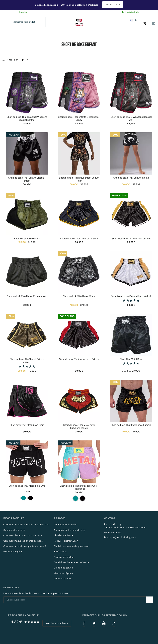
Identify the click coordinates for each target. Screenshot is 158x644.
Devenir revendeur (64, 557)
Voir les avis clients (57, 623)
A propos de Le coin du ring (69, 530)
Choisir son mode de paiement (71, 546)
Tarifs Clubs (60, 552)
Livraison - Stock (63, 535)
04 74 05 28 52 (113, 533)
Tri (27, 60)
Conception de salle (65, 525)
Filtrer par (12, 60)
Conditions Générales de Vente (71, 562)
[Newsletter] (150, 600)
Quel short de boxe (14, 530)
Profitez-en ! (113, 5)
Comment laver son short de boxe (23, 535)
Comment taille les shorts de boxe (23, 541)
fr (136, 20)
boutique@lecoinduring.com (120, 537)
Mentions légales (13, 552)
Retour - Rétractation (66, 541)
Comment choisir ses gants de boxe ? (25, 546)
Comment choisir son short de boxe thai (26, 525)
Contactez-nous (63, 579)
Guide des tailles (63, 568)
